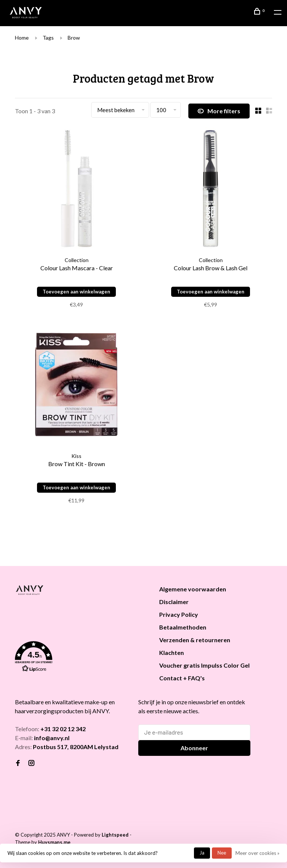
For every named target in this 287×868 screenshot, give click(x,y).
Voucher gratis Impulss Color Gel (204, 665)
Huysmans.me (54, 842)
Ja (202, 853)
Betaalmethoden (183, 627)
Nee (222, 853)
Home (22, 38)
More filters (219, 111)
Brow (74, 38)
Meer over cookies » (257, 853)
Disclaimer (174, 602)
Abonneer (194, 748)
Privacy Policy (179, 614)
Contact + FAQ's (182, 678)
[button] (78, 658)
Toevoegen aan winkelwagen (76, 292)
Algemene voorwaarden (193, 589)
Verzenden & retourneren (195, 640)
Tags (48, 38)
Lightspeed (115, 835)
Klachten (172, 652)
